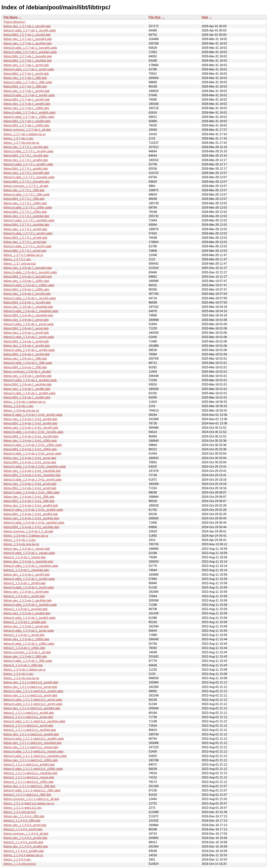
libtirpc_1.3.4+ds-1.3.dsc (20, 540)
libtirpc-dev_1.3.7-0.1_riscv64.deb (26, 147)
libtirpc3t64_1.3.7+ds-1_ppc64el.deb (28, 61)
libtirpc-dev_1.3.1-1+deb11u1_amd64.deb (31, 734)
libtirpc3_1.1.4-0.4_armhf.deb (23, 829)
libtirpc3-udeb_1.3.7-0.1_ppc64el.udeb (29, 220)
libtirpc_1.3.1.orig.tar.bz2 (20, 812)
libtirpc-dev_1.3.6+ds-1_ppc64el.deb (28, 376)
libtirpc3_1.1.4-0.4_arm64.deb (23, 842)
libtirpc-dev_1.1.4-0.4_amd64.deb (26, 846)
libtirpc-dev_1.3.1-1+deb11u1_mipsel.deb (31, 747)
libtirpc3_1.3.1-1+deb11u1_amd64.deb (29, 765)
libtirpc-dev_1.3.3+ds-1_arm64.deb (27, 575)
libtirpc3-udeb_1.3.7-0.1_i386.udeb (27, 195)
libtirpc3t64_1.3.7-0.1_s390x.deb (25, 212)
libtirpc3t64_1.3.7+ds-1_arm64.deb (27, 100)
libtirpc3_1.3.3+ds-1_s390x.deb (24, 648)
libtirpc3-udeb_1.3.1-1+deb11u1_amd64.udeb (34, 739)
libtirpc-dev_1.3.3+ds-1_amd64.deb (27, 613)
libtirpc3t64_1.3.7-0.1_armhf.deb (25, 251)
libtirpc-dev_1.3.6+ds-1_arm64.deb (27, 346)
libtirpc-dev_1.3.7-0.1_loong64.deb (26, 173)
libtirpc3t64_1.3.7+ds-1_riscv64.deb (27, 35)
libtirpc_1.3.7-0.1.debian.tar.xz (23, 255)
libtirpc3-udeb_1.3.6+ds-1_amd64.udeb (29, 393)
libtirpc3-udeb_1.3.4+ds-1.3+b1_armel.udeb (32, 454)
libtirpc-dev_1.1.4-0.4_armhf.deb (25, 825)
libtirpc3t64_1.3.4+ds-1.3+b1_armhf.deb (30, 488)
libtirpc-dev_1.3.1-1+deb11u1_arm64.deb (31, 682)
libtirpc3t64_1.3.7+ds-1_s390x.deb (26, 125)
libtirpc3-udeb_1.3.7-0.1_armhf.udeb (28, 246)
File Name (11, 17)
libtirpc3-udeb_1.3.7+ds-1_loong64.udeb (30, 48)
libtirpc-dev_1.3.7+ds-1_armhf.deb (26, 65)
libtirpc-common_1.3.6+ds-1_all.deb (27, 372)
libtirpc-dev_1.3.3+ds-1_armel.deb (26, 626)
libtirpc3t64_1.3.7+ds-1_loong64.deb (28, 56)
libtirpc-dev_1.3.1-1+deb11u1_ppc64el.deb (32, 708)
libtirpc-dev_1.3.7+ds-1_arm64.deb (27, 91)
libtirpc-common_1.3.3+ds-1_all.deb (27, 652)
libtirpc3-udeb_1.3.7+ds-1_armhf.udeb (29, 69)
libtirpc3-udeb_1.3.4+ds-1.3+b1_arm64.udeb (33, 415)
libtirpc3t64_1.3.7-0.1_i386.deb (24, 199)
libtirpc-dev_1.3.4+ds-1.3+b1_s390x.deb (30, 441)
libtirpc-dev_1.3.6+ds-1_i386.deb (25, 359)
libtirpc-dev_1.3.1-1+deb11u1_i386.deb (29, 786)
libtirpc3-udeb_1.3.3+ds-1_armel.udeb (29, 631)
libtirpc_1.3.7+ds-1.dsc (19, 138)
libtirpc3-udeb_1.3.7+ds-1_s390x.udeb (29, 117)
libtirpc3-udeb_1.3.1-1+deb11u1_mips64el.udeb (35, 756)
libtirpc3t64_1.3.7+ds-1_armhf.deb (26, 74)
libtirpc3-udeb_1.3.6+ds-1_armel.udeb (29, 324)
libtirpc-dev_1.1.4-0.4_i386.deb (24, 816)
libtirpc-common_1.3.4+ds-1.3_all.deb (28, 531)
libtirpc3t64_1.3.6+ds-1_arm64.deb (27, 354)
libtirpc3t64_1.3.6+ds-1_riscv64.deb (27, 303)
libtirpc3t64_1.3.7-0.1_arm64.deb (25, 238)
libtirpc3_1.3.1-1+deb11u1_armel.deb (28, 717)
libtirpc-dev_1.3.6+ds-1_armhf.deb (26, 333)
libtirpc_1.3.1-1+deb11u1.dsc (23, 808)
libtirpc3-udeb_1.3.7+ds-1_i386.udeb (28, 82)
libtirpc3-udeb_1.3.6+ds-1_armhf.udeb (29, 337)
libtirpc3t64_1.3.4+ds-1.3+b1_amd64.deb (31, 514)
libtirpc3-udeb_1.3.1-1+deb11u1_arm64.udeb (33, 691)
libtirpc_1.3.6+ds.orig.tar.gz (21, 411)
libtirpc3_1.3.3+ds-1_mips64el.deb (26, 570)
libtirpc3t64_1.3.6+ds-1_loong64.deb (28, 277)
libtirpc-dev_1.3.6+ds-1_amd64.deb (27, 389)
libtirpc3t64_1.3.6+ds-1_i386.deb (25, 367)
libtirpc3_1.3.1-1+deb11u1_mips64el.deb (31, 773)
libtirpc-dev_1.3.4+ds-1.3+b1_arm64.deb (30, 419)
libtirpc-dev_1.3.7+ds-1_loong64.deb (28, 39)
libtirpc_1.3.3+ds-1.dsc (19, 674)
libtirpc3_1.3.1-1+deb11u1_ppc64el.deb (30, 730)
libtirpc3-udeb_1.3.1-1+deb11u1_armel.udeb (33, 700)
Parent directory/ (14, 22)
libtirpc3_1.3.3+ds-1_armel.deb (24, 635)
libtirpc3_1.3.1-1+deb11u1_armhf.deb (28, 726)
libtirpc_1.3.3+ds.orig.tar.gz (21, 678)
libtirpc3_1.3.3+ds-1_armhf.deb (24, 596)
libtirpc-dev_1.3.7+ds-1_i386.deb (25, 78)
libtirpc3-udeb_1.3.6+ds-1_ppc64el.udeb (30, 380)
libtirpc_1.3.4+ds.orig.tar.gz (21, 544)
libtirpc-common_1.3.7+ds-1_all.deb (27, 130)
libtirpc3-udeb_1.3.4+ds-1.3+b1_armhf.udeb (32, 480)
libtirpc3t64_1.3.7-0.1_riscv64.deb (26, 156)
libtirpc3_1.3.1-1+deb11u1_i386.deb (27, 795)
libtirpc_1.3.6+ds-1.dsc (19, 406)
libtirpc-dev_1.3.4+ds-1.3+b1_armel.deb (30, 458)
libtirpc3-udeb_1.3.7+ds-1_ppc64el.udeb (30, 52)
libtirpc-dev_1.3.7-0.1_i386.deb (24, 190)
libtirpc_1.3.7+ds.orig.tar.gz (21, 143)
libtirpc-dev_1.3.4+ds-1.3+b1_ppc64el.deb (31, 518)
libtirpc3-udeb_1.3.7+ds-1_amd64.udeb (29, 113)
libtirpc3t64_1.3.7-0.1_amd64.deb (26, 169)
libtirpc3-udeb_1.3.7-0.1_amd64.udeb (28, 164)
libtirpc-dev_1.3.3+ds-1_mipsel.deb (27, 549)
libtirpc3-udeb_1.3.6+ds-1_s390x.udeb (29, 285)
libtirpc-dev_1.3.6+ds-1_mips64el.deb (28, 307)
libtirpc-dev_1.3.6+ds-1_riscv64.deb (27, 294)
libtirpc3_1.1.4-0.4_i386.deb (22, 821)
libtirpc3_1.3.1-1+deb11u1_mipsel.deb (29, 777)
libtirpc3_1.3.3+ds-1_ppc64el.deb (25, 609)
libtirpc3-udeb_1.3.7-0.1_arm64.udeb (28, 233)
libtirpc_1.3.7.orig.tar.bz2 (20, 264)
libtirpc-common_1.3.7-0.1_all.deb (26, 186)
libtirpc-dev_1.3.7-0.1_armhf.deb (25, 242)
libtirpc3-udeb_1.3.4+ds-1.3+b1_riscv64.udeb (33, 432)
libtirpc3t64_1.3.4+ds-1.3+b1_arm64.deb (30, 423)
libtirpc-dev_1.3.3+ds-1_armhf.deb (26, 592)
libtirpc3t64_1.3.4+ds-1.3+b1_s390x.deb (30, 449)
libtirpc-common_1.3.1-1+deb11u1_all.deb (31, 799)
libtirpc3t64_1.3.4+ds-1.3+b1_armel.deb (30, 462)
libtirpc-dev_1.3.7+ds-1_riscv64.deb (27, 26)
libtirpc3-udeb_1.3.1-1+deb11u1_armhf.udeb (33, 704)
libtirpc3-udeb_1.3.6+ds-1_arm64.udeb (29, 350)
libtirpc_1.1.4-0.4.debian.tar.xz (23, 855)
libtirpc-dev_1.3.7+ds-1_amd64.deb (27, 104)
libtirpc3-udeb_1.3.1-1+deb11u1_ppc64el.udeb (34, 721)
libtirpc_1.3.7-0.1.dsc (17, 259)
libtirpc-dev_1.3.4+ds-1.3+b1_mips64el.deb (32, 471)
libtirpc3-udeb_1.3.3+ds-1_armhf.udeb (29, 587)
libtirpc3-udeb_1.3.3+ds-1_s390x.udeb (29, 644)
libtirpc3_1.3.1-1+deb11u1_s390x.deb (28, 782)
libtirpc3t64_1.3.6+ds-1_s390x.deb (26, 289)
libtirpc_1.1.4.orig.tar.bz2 (20, 864)
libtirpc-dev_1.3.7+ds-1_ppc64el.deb (28, 43)
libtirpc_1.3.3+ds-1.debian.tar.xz (25, 670)
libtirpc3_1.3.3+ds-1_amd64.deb (25, 622)
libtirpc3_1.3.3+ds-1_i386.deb (23, 665)
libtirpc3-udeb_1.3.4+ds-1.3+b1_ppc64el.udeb (34, 523)
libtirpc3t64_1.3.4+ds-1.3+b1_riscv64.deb (31, 436)
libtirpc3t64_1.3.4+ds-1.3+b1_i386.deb (29, 501)
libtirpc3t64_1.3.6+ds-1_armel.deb (26, 328)
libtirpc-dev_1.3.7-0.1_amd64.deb (26, 160)
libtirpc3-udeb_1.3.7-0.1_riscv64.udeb (28, 151)
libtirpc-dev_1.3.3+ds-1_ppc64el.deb (28, 600)
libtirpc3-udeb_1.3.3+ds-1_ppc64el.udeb (30, 605)
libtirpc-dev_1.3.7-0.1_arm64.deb (25, 229)
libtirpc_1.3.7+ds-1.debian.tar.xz (25, 134)
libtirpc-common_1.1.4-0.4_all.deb (26, 834)
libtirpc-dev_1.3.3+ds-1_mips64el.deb (28, 562)
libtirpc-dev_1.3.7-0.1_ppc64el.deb (26, 216)
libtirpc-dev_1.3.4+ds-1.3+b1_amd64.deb (31, 506)
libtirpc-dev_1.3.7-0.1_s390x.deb (25, 203)
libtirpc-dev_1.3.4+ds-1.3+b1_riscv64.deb (31, 428)
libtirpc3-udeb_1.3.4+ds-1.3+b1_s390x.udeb (33, 445)
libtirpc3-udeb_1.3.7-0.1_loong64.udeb (29, 177)
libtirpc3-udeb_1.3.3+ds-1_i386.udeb (28, 661)
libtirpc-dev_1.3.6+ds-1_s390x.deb (26, 281)
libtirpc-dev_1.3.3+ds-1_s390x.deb (26, 639)
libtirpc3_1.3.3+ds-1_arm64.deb (24, 583)
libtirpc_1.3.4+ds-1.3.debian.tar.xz (26, 536)
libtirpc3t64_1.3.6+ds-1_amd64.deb (27, 397)
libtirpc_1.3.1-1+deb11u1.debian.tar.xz (29, 803)
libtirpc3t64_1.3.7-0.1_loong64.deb (26, 182)
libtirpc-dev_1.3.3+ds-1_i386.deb (25, 657)
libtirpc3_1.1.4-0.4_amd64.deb (24, 851)
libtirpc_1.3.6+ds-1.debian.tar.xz (25, 402)
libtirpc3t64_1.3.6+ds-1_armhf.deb (26, 341)
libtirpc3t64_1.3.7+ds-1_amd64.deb (27, 121)
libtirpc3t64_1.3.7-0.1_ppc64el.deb (26, 225)
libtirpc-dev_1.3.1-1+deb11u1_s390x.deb (31, 760)
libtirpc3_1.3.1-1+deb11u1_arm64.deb (29, 713)
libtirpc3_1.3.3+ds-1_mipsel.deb (25, 557)
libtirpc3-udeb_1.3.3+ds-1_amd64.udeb (29, 618)
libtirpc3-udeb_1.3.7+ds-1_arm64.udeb (29, 95)
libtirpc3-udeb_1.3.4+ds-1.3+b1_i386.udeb (32, 492)
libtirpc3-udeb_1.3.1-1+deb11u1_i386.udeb (32, 790)
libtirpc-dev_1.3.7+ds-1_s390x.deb (26, 108)
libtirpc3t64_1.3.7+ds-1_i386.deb (25, 87)
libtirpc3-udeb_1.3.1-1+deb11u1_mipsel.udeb (33, 752)
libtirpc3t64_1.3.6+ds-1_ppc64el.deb (28, 384)
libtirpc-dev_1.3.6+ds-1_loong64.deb (28, 268)
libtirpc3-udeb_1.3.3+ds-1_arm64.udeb (29, 579)
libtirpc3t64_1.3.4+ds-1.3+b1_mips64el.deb (32, 475)
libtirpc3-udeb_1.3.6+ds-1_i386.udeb (28, 363)
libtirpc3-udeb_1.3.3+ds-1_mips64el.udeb (31, 566)
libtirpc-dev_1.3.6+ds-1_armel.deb (26, 320)
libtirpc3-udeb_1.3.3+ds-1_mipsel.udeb (29, 553)
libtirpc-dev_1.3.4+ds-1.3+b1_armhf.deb (30, 484)
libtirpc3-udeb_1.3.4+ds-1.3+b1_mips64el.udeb (35, 467)
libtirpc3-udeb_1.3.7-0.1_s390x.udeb (28, 208)
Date (205, 17)
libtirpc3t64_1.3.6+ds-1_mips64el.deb (28, 315)
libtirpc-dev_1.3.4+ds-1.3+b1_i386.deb (29, 497)
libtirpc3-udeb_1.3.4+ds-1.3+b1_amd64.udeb (33, 510)
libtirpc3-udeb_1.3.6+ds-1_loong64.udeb (30, 272)
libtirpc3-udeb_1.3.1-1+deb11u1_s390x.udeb (33, 769)
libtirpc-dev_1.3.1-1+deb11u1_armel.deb (30, 687)
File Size (155, 17)
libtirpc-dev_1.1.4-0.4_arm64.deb (25, 838)
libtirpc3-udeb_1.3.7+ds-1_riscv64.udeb (30, 30)
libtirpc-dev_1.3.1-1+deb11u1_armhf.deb (30, 695)
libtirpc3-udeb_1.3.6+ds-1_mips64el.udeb (31, 311)
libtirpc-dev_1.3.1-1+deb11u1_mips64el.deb (33, 743)
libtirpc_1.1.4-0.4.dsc (17, 860)
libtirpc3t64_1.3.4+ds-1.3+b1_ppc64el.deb (31, 527)
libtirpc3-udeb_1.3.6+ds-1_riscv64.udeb (30, 298)
